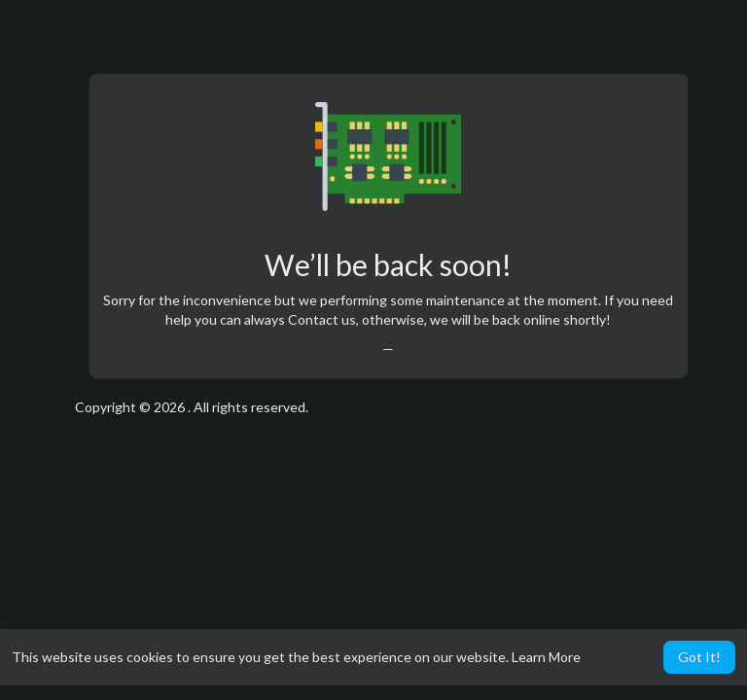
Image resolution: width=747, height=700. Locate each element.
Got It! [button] (699, 657)
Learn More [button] (546, 657)
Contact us (322, 319)
